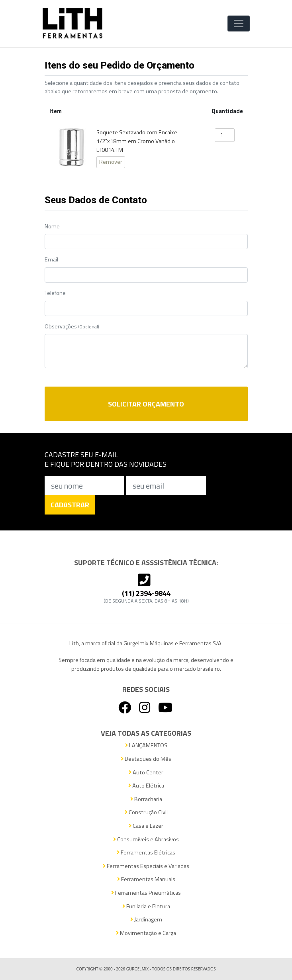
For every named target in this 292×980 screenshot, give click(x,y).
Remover (111, 162)
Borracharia (146, 799)
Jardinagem (146, 920)
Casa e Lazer (146, 826)
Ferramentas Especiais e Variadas (146, 866)
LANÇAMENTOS (146, 745)
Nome (52, 227)
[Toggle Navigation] (239, 24)
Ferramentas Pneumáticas (146, 893)
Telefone (55, 293)
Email (51, 260)
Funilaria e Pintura (146, 906)
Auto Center (146, 773)
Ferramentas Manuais (146, 879)
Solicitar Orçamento (146, 404)
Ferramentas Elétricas (146, 853)
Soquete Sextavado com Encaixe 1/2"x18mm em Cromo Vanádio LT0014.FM (137, 141)
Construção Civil (146, 812)
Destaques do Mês (146, 759)
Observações (72, 327)
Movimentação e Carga (146, 933)
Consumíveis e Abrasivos (146, 840)
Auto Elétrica (146, 786)
